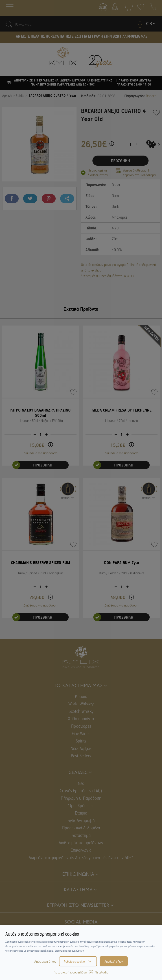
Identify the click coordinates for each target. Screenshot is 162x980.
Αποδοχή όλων (114, 961)
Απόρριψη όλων (45, 961)
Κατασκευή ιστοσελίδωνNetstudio (81, 972)
